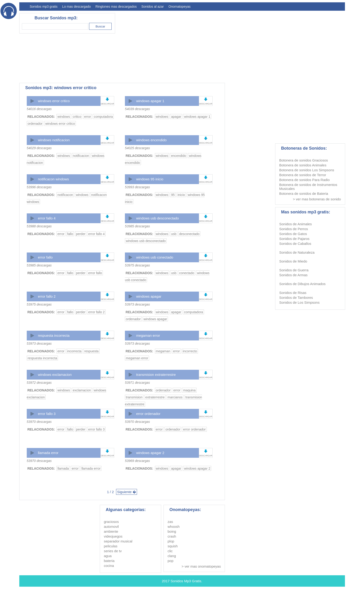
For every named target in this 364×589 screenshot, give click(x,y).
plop (171, 541)
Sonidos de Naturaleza (297, 252)
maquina (189, 390)
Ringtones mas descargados (116, 7)
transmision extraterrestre (156, 375)
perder (81, 234)
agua (108, 556)
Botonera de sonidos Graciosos (304, 160)
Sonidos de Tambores (296, 298)
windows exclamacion (55, 375)
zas (170, 522)
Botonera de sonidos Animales (303, 165)
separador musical (118, 541)
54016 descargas (39, 109)
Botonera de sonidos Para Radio (305, 180)
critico (77, 117)
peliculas (111, 546)
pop (171, 561)
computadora (103, 117)
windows (64, 117)
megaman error (148, 335)
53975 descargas (137, 265)
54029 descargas (39, 148)
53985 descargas (137, 226)
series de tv (113, 551)
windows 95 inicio (150, 179)
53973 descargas (137, 304)
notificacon (65, 195)
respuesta (91, 351)
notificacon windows (53, 179)
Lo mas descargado (76, 7)
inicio (181, 195)
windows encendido (151, 140)
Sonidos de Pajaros (294, 239)
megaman (163, 351)
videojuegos (113, 536)
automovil (111, 527)
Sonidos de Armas (294, 275)
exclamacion (82, 390)
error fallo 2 (47, 296)
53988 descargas (39, 226)
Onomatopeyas (179, 7)
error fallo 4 (47, 218)
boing (172, 531)
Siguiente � (127, 492)
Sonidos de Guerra (294, 270)
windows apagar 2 (150, 453)
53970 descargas (39, 422)
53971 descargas (137, 383)
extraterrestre (155, 397)
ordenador (35, 124)
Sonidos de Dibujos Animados (302, 284)
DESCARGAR (107, 104)
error (88, 117)
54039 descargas (137, 109)
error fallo (45, 257)
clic (170, 551)
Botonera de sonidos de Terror (303, 175)
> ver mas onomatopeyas (201, 566)
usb (174, 234)
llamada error (48, 453)
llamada (63, 468)
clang (172, 556)
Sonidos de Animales (296, 224)
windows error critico (54, 101)
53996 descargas (39, 187)
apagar (176, 117)
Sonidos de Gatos (293, 234)
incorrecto (190, 351)
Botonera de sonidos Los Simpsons (307, 170)
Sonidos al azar (153, 7)
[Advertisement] (260, 46)
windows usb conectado (155, 257)
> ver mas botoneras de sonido (317, 199)
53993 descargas (137, 187)
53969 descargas (137, 461)
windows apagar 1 (150, 101)
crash (172, 536)
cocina (109, 566)
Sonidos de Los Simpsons (299, 302)
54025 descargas (137, 148)
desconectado (189, 234)
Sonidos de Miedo (293, 261)
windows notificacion (54, 140)
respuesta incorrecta (54, 335)
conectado (187, 273)
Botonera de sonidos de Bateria (304, 194)
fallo (70, 234)
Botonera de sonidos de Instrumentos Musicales (308, 187)
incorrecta (74, 351)
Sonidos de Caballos (295, 244)
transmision (134, 397)
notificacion (81, 156)
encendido (179, 156)
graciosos (111, 522)
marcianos (175, 397)
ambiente (111, 531)
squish (173, 546)
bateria (109, 561)
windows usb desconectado (157, 218)
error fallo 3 (47, 414)
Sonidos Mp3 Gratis (186, 581)
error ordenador (148, 414)
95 (173, 195)
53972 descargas (39, 383)
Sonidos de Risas (293, 293)
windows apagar (149, 296)
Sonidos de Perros (294, 229)
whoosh (174, 527)
